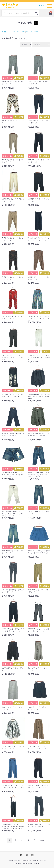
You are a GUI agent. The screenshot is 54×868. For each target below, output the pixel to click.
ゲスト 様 (41, 5)
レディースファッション (16, 32)
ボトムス (29, 32)
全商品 (4, 32)
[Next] (42, 840)
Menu (50, 5)
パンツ (36, 32)
